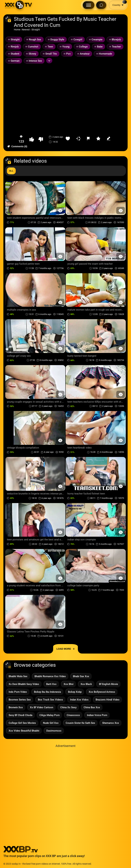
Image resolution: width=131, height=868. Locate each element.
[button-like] (32, 139)
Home (17, 30)
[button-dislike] (41, 139)
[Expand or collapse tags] (49, 61)
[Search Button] (101, 5)
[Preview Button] (60, 210)
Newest (26, 30)
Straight (36, 30)
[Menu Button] (89, 5)
